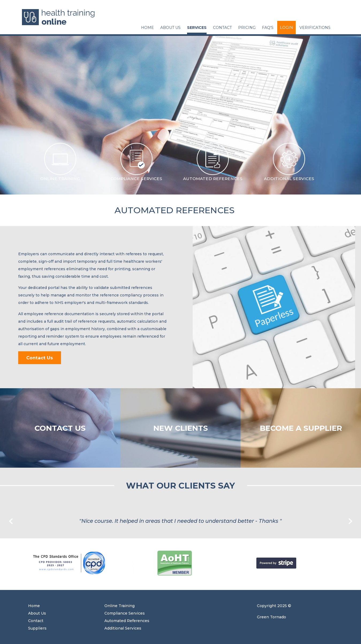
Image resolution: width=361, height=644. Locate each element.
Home (147, 28)
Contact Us (40, 358)
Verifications (315, 28)
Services (197, 28)
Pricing (247, 28)
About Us (170, 28)
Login (286, 28)
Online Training (119, 606)
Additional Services (123, 628)
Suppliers (37, 628)
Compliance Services (125, 613)
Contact (222, 28)
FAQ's (268, 28)
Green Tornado (271, 617)
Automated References (127, 621)
